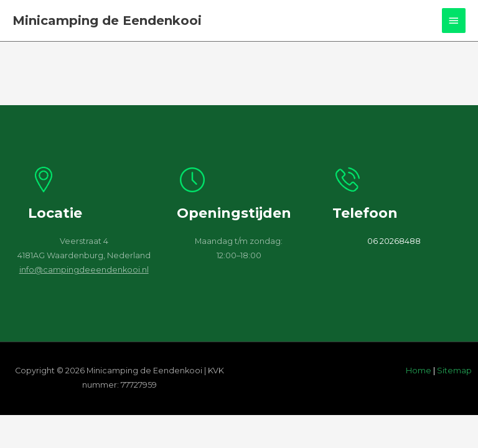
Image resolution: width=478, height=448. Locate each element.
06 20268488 (394, 241)
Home (419, 371)
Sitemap (454, 371)
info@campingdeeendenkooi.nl (84, 270)
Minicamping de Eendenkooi (107, 21)
